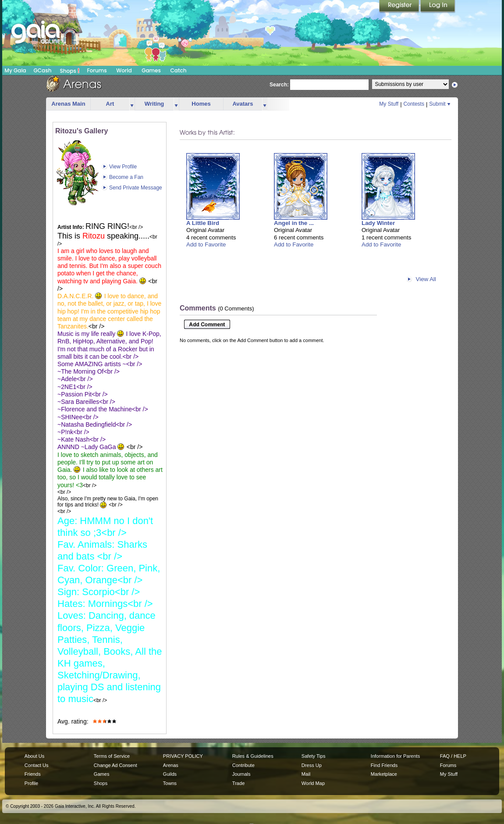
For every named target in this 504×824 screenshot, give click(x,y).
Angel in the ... (294, 223)
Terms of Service (112, 756)
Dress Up (312, 765)
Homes (201, 104)
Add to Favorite (206, 244)
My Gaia (15, 70)
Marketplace (384, 774)
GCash (43, 70)
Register (400, 7)
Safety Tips (314, 756)
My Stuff (389, 104)
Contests (414, 104)
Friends (33, 774)
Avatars (243, 104)
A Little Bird (203, 223)
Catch (179, 70)
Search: (279, 85)
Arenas (171, 765)
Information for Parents (395, 756)
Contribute (243, 765)
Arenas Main (68, 104)
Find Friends (384, 765)
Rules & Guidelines (253, 756)
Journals (241, 774)
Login (438, 7)
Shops (70, 71)
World (124, 70)
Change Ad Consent (115, 765)
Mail (306, 774)
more (132, 104)
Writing (154, 104)
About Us (34, 756)
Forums (97, 70)
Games (151, 70)
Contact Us (37, 765)
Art (110, 104)
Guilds (170, 774)
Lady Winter (378, 223)
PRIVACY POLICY (183, 756)
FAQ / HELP (453, 756)
